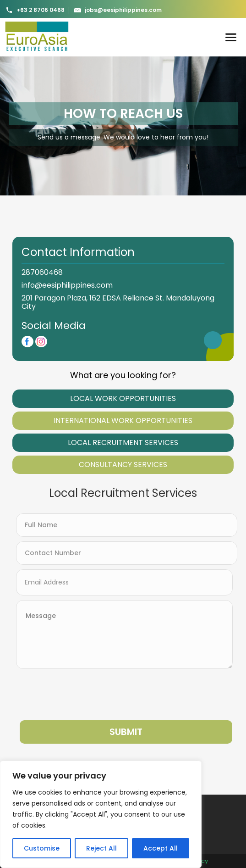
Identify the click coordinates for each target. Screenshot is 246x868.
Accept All (161, 848)
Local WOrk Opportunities (123, 398)
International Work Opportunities (123, 420)
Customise (42, 848)
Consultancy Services (123, 465)
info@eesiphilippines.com (67, 285)
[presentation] (86, 695)
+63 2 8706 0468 (35, 10)
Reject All (101, 848)
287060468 (42, 273)
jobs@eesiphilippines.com (118, 10)
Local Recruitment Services (123, 442)
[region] (101, 814)
